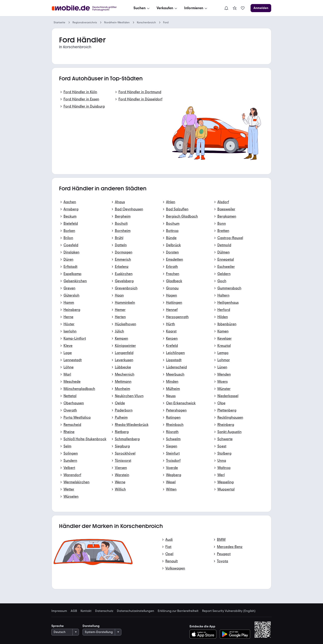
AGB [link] (74, 611)
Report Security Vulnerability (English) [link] (229, 611)
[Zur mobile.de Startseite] (85, 8)
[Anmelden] (261, 8)
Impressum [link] (59, 611)
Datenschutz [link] (104, 611)
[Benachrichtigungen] (226, 8)
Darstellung (91, 626)
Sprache (58, 626)
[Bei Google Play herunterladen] (235, 634)
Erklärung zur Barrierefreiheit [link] (178, 611)
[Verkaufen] (167, 8)
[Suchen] (142, 8)
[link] (235, 8)
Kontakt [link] (86, 611)
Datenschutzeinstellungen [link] (135, 611)
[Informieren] (196, 8)
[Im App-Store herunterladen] (204, 634)
